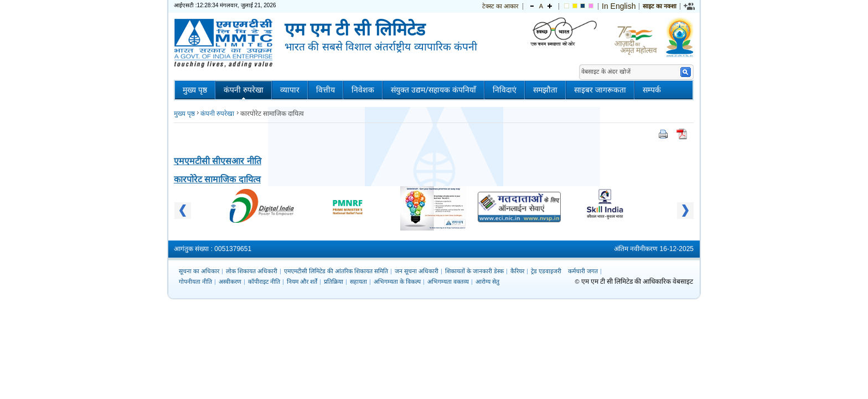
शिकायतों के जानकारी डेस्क (474, 271)
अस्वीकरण (230, 282)
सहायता (358, 282)
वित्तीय (325, 90)
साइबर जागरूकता (600, 90)
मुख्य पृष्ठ (195, 90)
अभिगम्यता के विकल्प (397, 282)
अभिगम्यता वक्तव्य (448, 282)
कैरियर (517, 271)
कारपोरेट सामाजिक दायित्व (217, 179)
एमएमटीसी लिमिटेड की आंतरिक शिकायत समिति (336, 271)
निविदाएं (505, 90)
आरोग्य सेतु (487, 282)
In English (619, 6)
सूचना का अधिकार (199, 271)
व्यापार (290, 90)
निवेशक (363, 90)
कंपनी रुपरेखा (244, 90)
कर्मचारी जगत (583, 271)
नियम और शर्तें (302, 282)
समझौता (545, 90)
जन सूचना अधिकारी (417, 271)
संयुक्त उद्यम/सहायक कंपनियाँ (433, 90)
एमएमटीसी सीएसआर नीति (218, 161)
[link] (690, 6)
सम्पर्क (652, 90)
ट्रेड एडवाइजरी (546, 271)
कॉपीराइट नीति (264, 282)
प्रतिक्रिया (334, 282)
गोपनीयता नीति (195, 282)
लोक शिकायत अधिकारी (252, 271)
